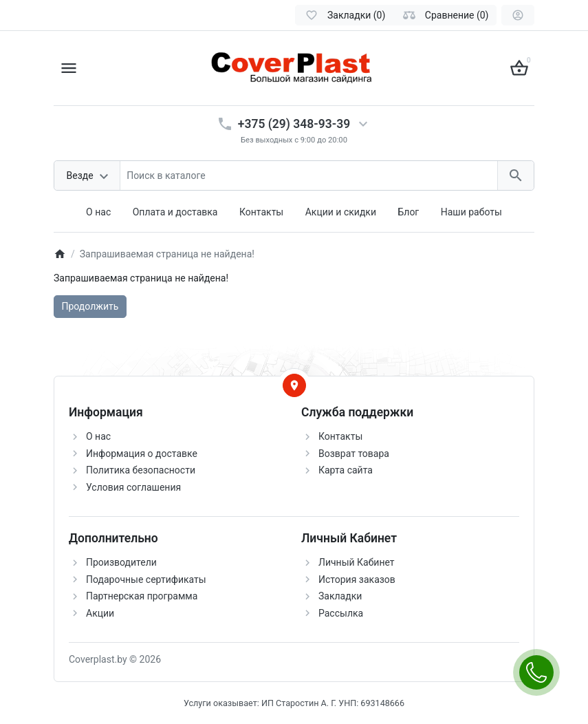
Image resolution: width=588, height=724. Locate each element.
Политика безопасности (141, 470)
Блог (408, 212)
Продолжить (90, 306)
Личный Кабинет (357, 562)
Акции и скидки (341, 212)
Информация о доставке (142, 454)
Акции (100, 613)
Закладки (340, 596)
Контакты (261, 212)
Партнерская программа (142, 596)
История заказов (357, 579)
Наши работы (471, 212)
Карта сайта (346, 470)
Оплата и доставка (175, 212)
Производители (121, 562)
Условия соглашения (133, 487)
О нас (98, 212)
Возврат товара (354, 454)
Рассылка (341, 613)
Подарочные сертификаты (146, 579)
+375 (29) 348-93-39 (294, 124)
